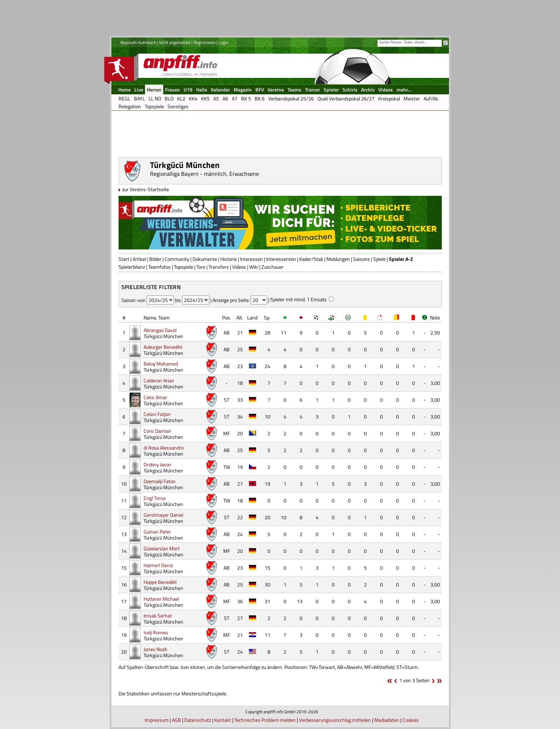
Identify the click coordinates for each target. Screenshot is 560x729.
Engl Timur (155, 498)
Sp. (267, 318)
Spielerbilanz (132, 267)
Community (177, 259)
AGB (176, 720)
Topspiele (184, 267)
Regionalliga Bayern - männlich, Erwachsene (204, 174)
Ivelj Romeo (156, 632)
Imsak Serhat (158, 616)
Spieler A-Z (401, 259)
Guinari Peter (157, 532)
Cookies (411, 720)
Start (124, 259)
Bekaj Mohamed (161, 364)
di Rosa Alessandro (164, 448)
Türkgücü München (163, 336)
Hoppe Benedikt (160, 582)
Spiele (379, 259)
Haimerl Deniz (158, 565)
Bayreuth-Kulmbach (138, 42)
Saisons (362, 259)
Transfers (219, 267)
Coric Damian (157, 431)
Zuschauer (272, 267)
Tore (201, 267)
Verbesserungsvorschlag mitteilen (335, 720)
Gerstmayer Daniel (163, 515)
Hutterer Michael (161, 599)
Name (150, 318)
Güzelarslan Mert (162, 548)
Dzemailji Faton (160, 481)
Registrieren (204, 42)
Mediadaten (387, 720)
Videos (239, 267)
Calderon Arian (159, 380)
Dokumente (205, 259)
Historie (229, 259)
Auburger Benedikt (163, 347)
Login (223, 42)
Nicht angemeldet (175, 42)
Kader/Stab (311, 259)
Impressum (157, 720)
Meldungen (338, 259)
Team (164, 318)
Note (435, 318)
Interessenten (281, 259)
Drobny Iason (157, 464)
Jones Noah (156, 649)
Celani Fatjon (157, 414)
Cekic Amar (155, 397)
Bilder (155, 259)
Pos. (227, 318)
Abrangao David (160, 330)
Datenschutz (198, 720)
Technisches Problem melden (265, 720)
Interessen (251, 259)
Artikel (139, 259)
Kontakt (223, 720)
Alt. (240, 318)
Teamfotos (159, 267)
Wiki (254, 267)
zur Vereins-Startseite (146, 189)
